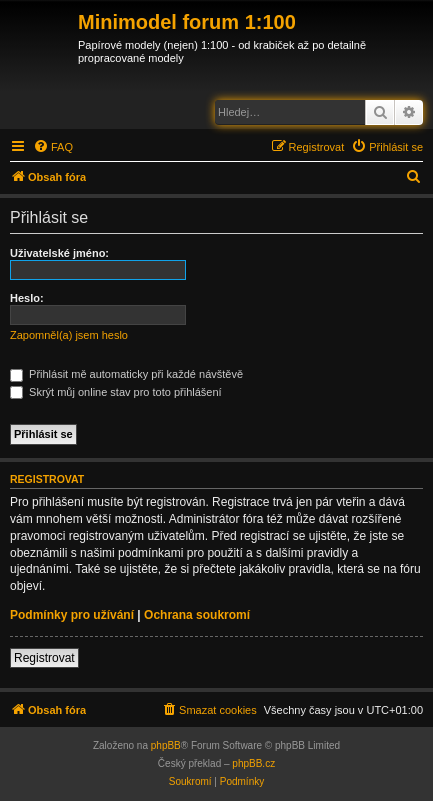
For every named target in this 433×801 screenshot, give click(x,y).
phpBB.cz (253, 763)
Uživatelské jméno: (59, 253)
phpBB (166, 745)
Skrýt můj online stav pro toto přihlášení (116, 392)
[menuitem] (53, 147)
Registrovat (44, 658)
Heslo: (27, 298)
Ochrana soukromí (197, 615)
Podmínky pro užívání (72, 615)
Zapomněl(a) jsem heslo (69, 335)
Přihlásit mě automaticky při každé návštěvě (126, 374)
